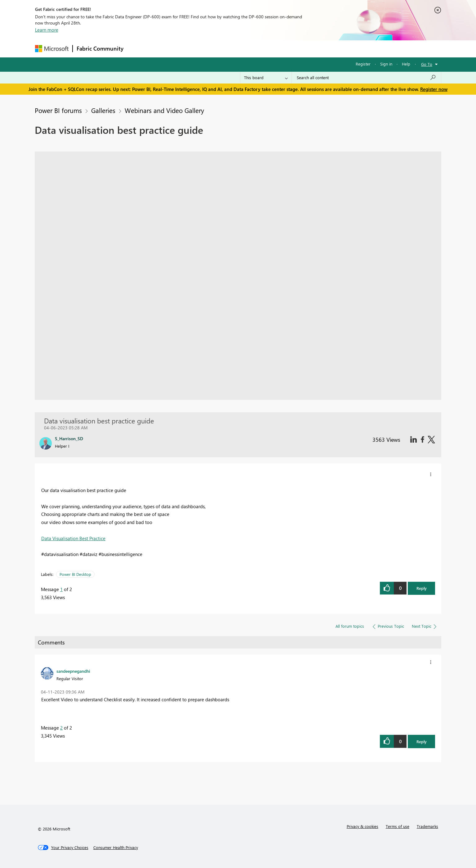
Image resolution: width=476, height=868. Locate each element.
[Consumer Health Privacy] (116, 848)
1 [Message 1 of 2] (61, 589)
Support (296, 49)
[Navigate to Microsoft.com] (52, 49)
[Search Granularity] (266, 78)
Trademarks (427, 826)
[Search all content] (366, 78)
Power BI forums (58, 110)
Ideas (190, 49)
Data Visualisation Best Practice (73, 538)
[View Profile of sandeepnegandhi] (73, 671)
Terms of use (398, 826)
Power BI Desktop (75, 574)
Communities (218, 49)
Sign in (386, 64)
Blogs (246, 49)
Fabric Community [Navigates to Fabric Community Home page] (100, 48)
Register (363, 64)
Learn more (47, 30)
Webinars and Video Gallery (164, 110)
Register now (434, 89)
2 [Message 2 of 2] (61, 728)
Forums (138, 49)
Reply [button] (422, 588)
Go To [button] (427, 64)
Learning (269, 49)
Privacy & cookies (363, 826)
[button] (431, 474)
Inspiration (165, 49)
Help (406, 64)
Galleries (103, 110)
